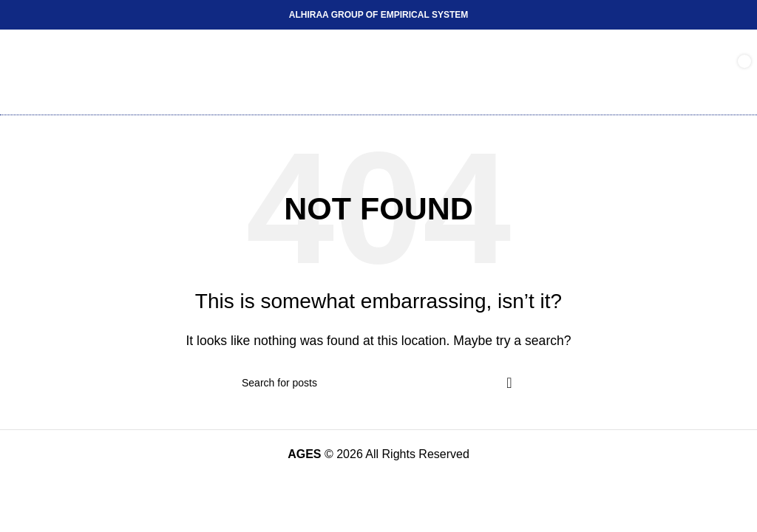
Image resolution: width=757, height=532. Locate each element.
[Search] (378, 383)
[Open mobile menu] (27, 72)
